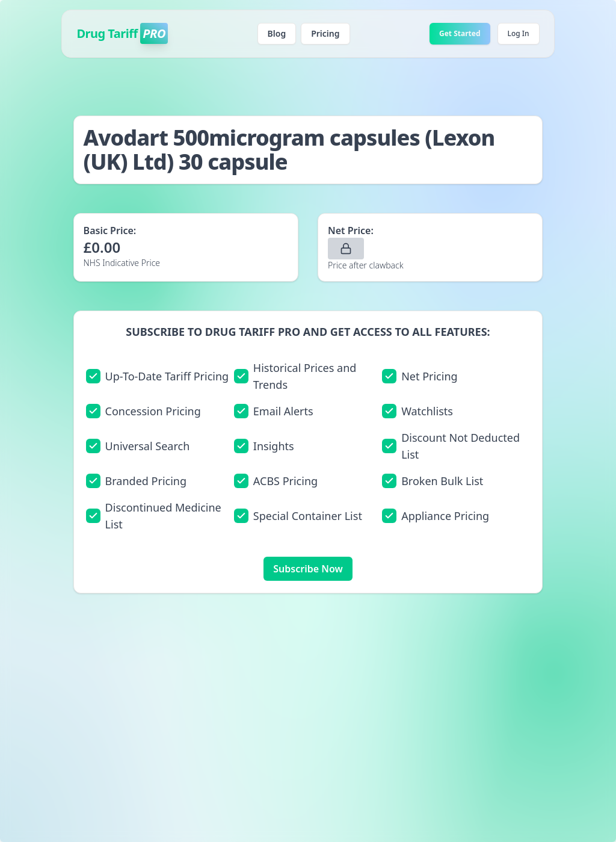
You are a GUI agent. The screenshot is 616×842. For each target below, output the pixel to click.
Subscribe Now (308, 569)
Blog (277, 33)
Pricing (325, 33)
